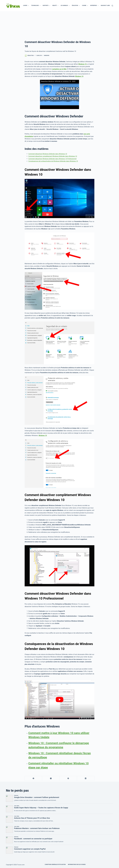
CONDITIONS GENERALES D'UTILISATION (55, 864)
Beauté (56, 6)
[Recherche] (112, 6)
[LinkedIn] (86, 778)
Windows (47, 55)
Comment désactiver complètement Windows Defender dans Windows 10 (53, 156)
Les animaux (65, 6)
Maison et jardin (107, 6)
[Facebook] (33, 778)
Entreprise (95, 6)
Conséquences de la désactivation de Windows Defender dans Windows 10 (53, 161)
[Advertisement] (59, 25)
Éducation (76, 6)
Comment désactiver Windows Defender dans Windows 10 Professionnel (52, 159)
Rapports (47, 6)
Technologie (36, 6)
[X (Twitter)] (51, 778)
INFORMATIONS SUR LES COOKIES (77, 864)
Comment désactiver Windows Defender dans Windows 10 (48, 154)
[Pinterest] (68, 778)
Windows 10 (79, 76)
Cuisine (85, 6)
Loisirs (26, 6)
